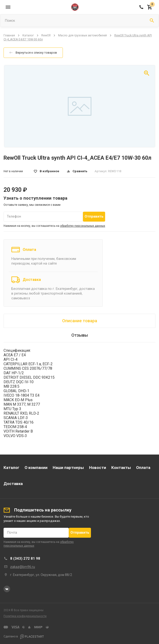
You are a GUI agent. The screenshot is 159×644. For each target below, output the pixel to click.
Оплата (29, 250)
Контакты (121, 468)
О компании (36, 468)
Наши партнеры (68, 468)
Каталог (28, 35)
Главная (9, 35)
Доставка (32, 280)
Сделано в (24, 637)
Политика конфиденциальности (25, 616)
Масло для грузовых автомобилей (82, 35)
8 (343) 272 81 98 (25, 558)
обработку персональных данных (83, 226)
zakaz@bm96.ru (23, 567)
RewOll (46, 35)
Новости (98, 468)
